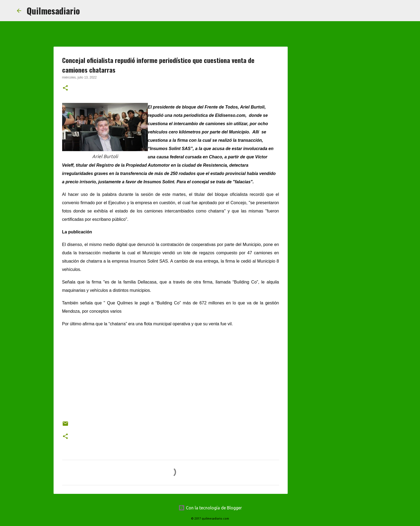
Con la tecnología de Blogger (210, 508)
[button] (65, 88)
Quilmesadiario (53, 11)
